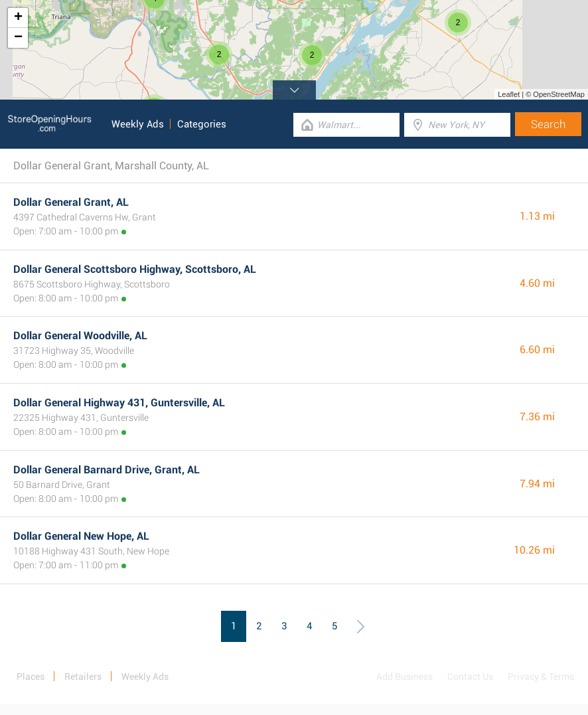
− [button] (18, 38)
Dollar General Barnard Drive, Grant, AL (107, 470)
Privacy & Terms (541, 676)
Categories (202, 124)
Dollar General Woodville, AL (80, 336)
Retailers (83, 676)
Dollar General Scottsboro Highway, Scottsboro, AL (135, 269)
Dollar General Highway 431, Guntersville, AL (119, 403)
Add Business (404, 676)
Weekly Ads (138, 124)
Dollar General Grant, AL (71, 202)
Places (31, 676)
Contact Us (470, 676)
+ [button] (18, 18)
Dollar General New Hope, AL (81, 536)
